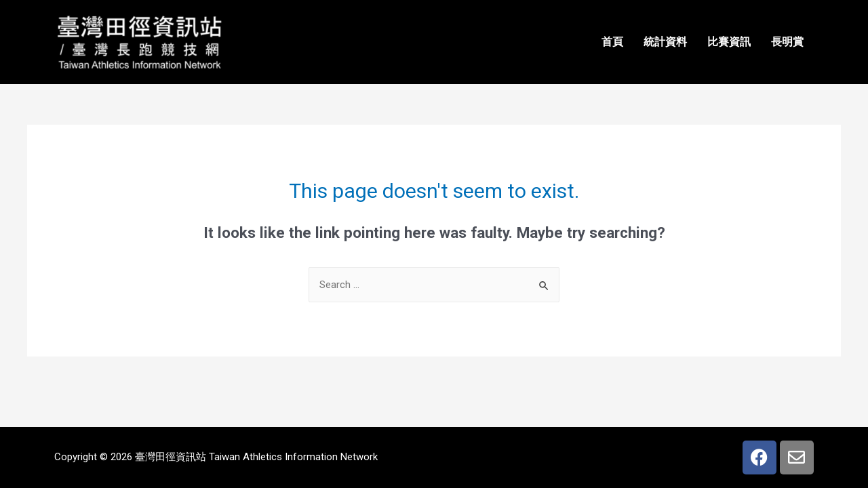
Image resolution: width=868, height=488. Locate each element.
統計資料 (665, 42)
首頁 (612, 42)
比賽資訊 (729, 42)
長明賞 (787, 42)
